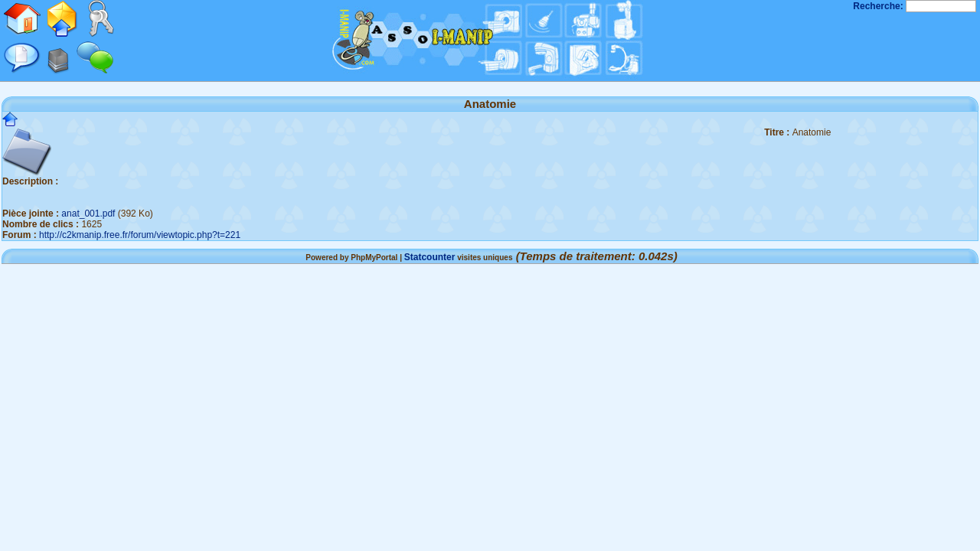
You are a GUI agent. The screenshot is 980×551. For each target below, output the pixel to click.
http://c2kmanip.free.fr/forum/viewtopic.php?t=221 (140, 235)
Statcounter (430, 257)
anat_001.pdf (88, 214)
